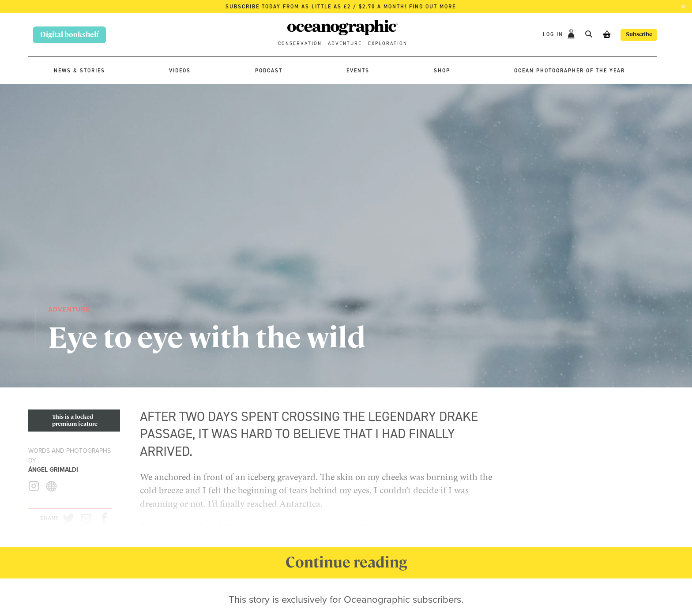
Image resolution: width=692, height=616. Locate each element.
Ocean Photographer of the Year (570, 71)
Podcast (269, 71)
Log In (541, 34)
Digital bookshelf (70, 35)
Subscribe (633, 35)
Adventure (345, 43)
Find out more (432, 7)
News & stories (79, 71)
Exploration (388, 43)
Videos (180, 71)
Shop (442, 71)
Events (358, 71)
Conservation (300, 43)
